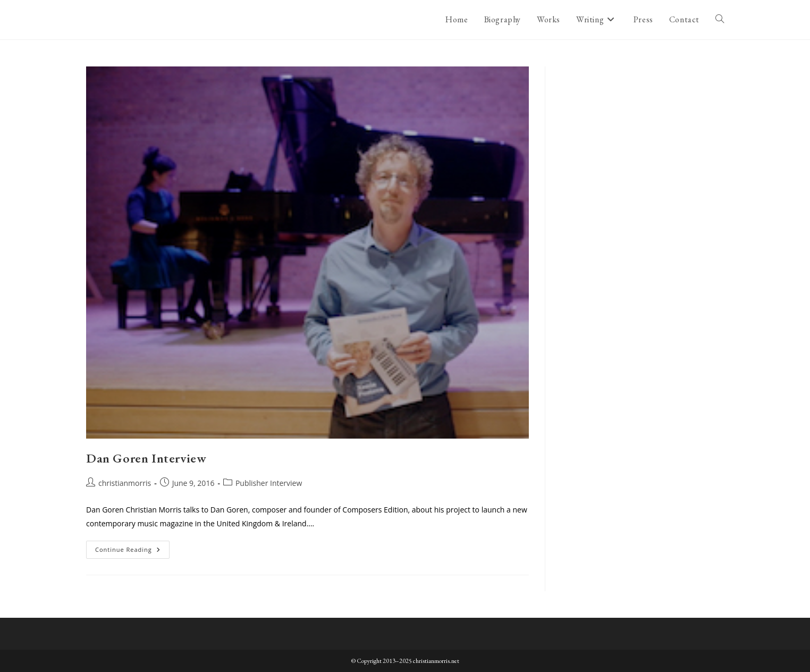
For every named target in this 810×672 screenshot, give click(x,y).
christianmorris (125, 483)
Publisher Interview (269, 483)
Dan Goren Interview (146, 458)
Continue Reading (132, 552)
